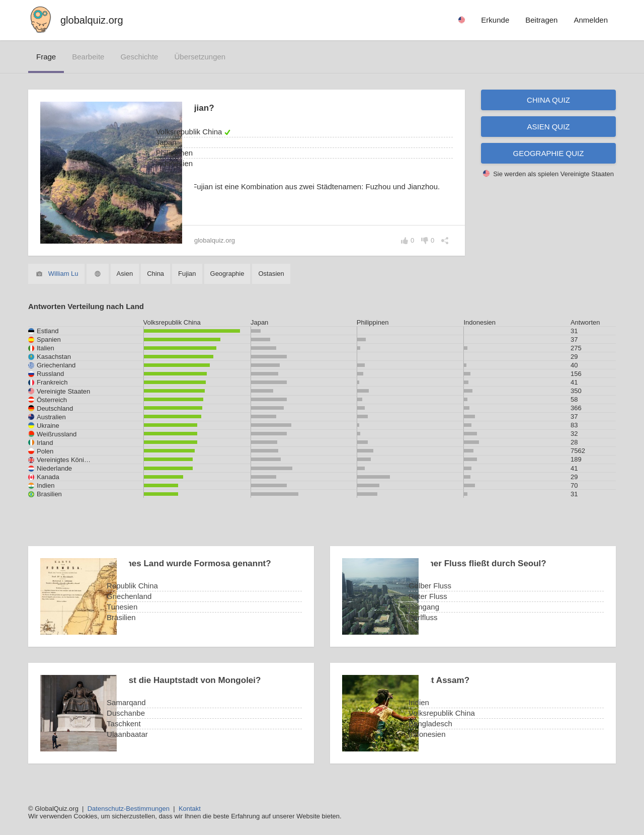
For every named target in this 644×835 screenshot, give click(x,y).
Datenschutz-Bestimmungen (129, 809)
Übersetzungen (200, 57)
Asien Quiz (548, 127)
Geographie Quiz (549, 153)
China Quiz (548, 100)
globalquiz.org (92, 20)
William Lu (63, 274)
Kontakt (190, 809)
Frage (46, 57)
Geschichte (139, 57)
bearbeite (88, 57)
